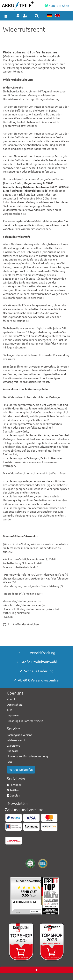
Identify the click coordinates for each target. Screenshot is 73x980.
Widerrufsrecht (16, 740)
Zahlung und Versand (20, 735)
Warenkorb (14, 745)
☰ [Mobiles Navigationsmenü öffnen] (6, 16)
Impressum (14, 715)
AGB (9, 710)
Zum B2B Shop (57, 5)
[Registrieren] (25, 16)
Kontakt (12, 699)
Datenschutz (15, 704)
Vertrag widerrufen (21, 769)
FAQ (9, 762)
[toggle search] (37, 16)
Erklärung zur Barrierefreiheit (25, 721)
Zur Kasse (13, 751)
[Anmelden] (19, 16)
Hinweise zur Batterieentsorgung (27, 756)
